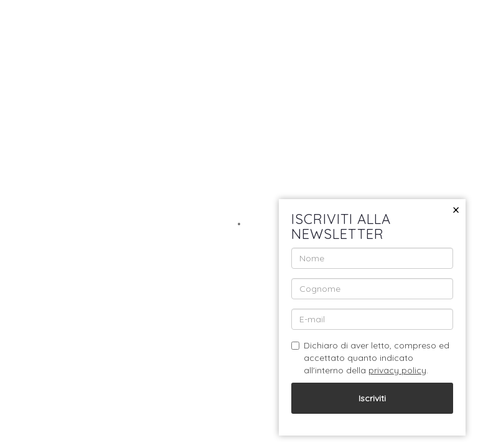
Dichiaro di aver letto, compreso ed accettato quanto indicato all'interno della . (370, 358)
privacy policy (397, 370)
